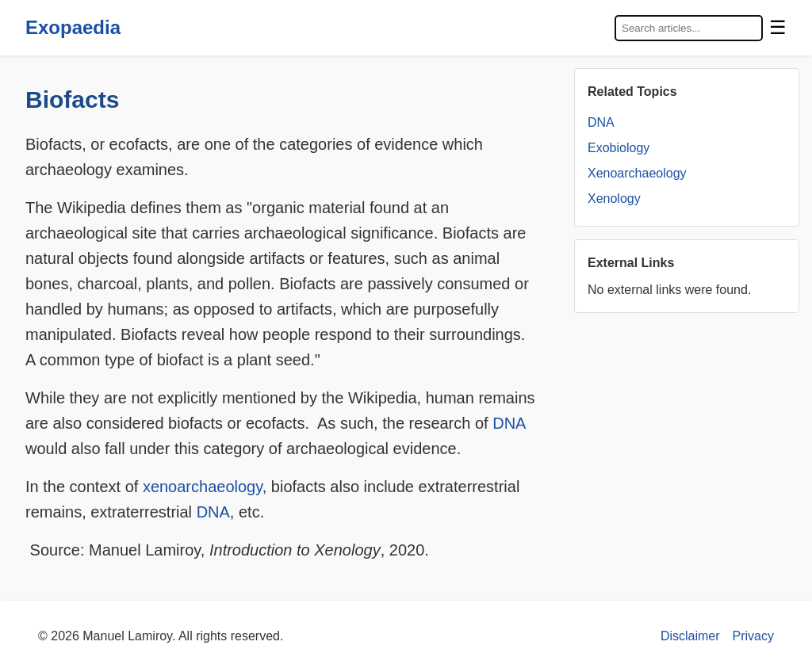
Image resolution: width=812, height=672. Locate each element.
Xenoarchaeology (637, 173)
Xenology (614, 199)
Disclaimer (690, 636)
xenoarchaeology (203, 487)
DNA (509, 423)
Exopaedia (73, 27)
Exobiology (619, 148)
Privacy (753, 636)
